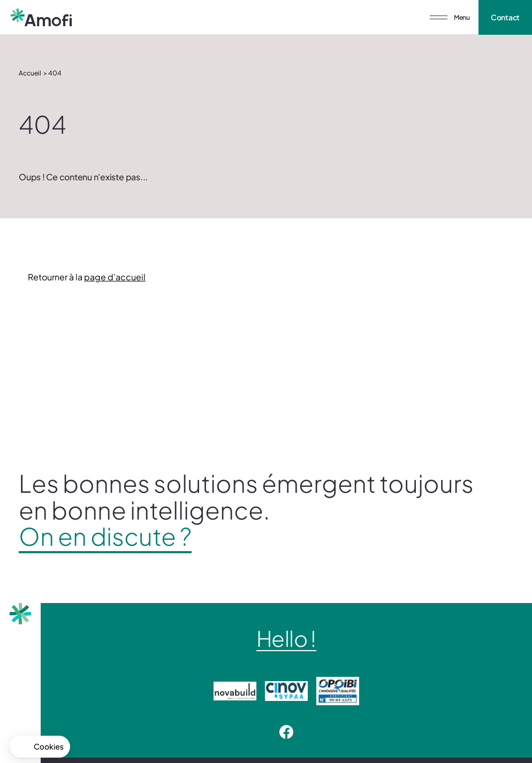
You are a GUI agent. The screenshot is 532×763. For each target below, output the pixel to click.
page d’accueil (115, 277)
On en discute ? (105, 536)
